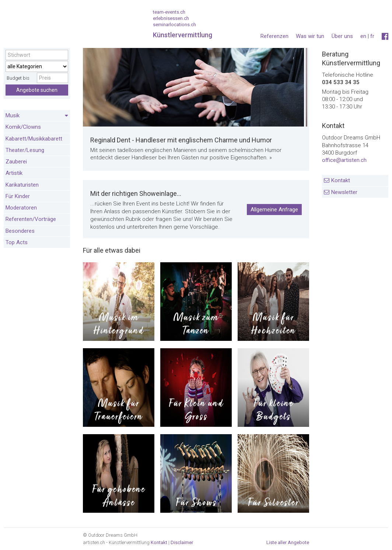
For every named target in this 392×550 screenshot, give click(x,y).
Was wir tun (310, 36)
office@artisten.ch (344, 160)
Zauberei (16, 162)
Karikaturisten (22, 185)
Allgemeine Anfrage (274, 210)
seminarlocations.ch (174, 25)
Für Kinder (18, 196)
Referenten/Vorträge (31, 219)
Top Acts (17, 242)
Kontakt (341, 180)
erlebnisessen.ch (171, 18)
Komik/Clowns (23, 127)
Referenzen (274, 36)
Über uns (342, 36)
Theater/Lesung (25, 150)
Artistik (14, 173)
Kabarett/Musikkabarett (34, 139)
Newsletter (344, 192)
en (363, 36)
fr (372, 36)
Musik (37, 116)
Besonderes (20, 231)
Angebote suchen (37, 90)
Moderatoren (21, 208)
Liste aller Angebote (288, 542)
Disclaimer (182, 542)
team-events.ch (169, 12)
